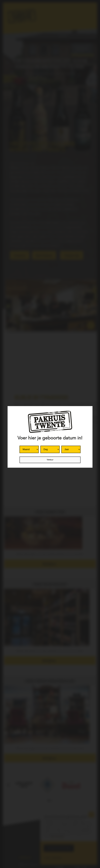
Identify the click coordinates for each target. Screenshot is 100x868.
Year (61, 446)
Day (40, 446)
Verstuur (50, 460)
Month (20, 446)
